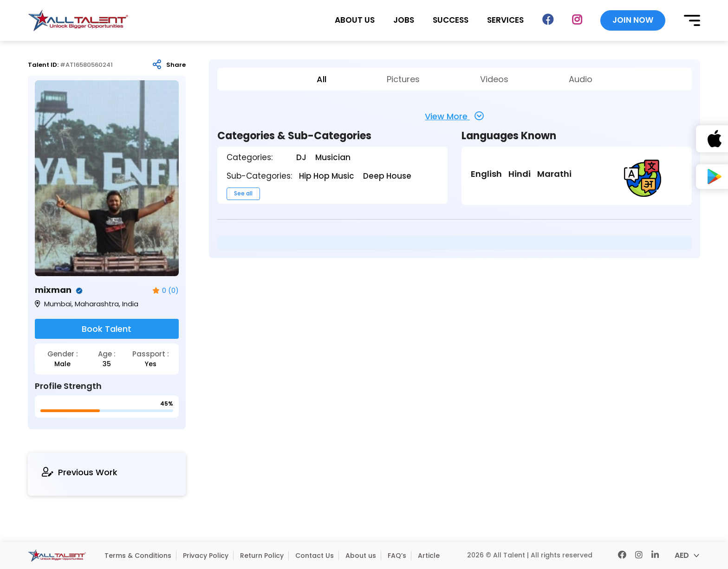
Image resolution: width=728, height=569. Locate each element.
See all (243, 193)
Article (429, 556)
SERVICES (505, 20)
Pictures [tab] (403, 79)
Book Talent (107, 329)
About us (361, 556)
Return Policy (262, 556)
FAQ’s (397, 556)
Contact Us (315, 556)
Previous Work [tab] (80, 472)
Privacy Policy (206, 556)
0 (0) (166, 291)
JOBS (404, 20)
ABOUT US (355, 20)
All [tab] (322, 79)
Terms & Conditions (138, 556)
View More (454, 116)
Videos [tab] (494, 79)
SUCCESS (451, 20)
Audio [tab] (581, 79)
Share (176, 65)
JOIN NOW (633, 20)
